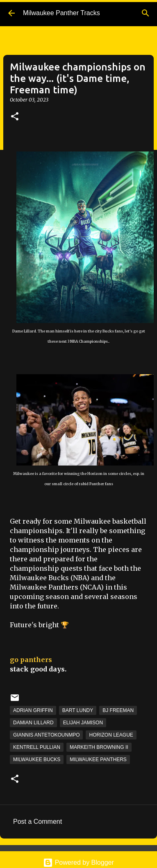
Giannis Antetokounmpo (46, 735)
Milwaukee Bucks (37, 759)
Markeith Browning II (99, 747)
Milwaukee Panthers (98, 759)
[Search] (146, 13)
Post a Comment (38, 822)
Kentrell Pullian (37, 747)
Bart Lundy (78, 710)
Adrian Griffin (33, 710)
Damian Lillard (33, 723)
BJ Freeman (118, 710)
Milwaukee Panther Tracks (61, 13)
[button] (15, 117)
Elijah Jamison (83, 723)
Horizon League (111, 735)
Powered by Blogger (78, 862)
